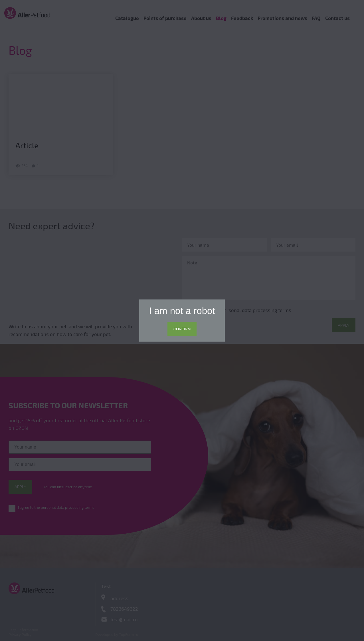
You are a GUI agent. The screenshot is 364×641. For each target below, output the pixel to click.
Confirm (182, 329)
